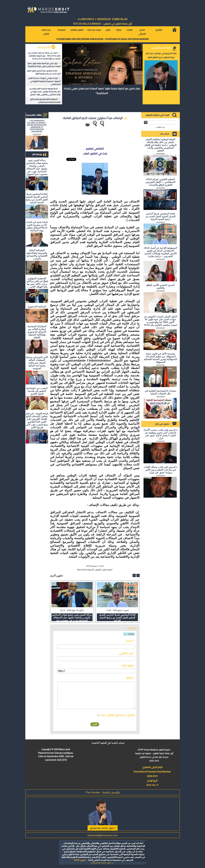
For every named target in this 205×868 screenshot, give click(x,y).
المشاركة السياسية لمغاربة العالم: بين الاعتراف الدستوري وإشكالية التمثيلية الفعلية (37, 332)
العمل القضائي (142, 32)
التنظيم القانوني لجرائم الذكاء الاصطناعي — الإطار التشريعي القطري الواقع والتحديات (161, 182)
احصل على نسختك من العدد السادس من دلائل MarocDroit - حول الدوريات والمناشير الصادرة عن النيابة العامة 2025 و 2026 (44, 56)
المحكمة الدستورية (37, 306)
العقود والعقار (77, 30)
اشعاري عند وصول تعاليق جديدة (118, 715)
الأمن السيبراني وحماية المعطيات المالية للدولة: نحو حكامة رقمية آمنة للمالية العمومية (37, 363)
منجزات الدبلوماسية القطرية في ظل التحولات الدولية (161, 392)
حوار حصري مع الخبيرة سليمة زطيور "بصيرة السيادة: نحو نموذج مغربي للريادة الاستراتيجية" (44, 65)
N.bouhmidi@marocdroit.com (103, 835)
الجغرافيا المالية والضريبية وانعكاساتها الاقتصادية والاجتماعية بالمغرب (45, 101)
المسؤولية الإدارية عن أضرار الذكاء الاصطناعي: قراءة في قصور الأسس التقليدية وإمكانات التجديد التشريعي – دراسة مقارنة (161, 252)
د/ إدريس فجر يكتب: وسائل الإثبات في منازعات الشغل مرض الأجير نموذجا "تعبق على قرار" (161, 470)
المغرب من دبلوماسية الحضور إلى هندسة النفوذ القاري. (37, 391)
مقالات (130, 30)
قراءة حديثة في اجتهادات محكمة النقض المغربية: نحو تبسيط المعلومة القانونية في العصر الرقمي (44, 81)
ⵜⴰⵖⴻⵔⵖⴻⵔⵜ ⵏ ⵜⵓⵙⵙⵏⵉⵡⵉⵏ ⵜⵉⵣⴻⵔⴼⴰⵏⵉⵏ (102, 19)
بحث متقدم (160, 127)
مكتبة (119, 30)
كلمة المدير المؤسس (161, 48)
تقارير (108, 30)
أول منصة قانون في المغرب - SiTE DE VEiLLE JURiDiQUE (102, 24)
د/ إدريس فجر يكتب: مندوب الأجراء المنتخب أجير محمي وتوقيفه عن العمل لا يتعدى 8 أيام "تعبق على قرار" (161, 434)
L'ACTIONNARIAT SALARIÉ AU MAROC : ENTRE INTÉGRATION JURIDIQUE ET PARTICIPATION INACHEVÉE (37, 126)
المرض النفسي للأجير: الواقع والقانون (161, 286)
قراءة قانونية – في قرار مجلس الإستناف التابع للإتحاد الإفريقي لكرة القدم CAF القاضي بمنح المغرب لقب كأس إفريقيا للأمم (37, 420)
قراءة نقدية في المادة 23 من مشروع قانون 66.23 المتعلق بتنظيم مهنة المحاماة (37, 226)
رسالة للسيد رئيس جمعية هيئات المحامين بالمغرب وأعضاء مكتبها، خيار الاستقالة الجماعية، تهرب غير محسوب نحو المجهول (37, 167)
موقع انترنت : (128, 665)
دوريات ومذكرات (94, 30)
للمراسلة (62, 30)
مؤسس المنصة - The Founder (102, 792)
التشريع (159, 30)
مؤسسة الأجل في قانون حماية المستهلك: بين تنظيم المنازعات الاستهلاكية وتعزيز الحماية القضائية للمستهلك (160, 358)
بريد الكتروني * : (127, 653)
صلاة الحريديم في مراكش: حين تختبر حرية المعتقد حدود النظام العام (161, 55)
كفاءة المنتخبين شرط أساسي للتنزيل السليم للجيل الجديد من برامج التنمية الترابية (44, 72)
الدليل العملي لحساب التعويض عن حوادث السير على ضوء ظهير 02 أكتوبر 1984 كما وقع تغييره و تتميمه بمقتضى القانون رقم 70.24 (161, 321)
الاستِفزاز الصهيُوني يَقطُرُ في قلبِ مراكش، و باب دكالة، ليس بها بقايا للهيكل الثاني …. (37, 283)
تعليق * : (130, 678)
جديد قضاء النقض (46, 32)
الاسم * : (130, 641)
